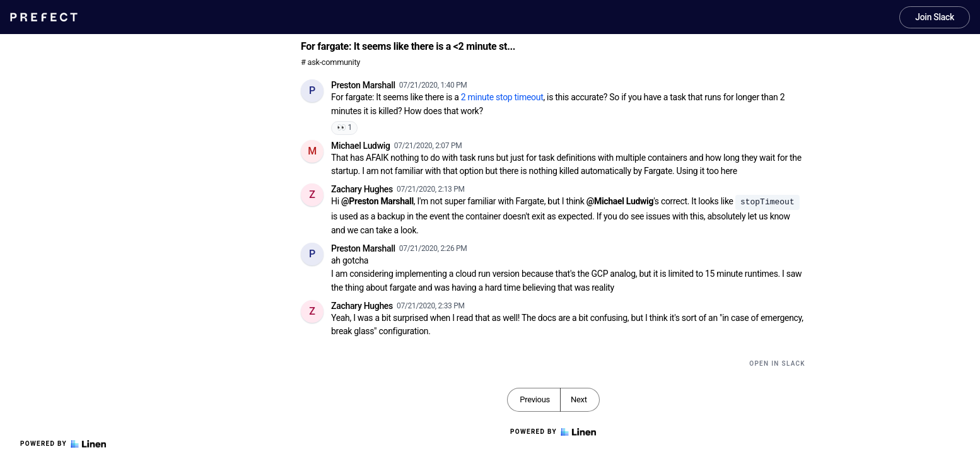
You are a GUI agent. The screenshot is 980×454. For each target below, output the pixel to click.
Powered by (63, 444)
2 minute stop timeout (502, 97)
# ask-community (330, 62)
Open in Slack (777, 364)
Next (579, 399)
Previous (535, 399)
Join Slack (935, 17)
